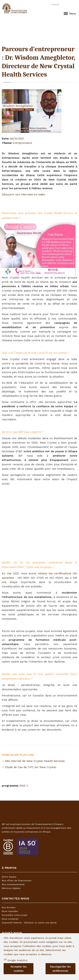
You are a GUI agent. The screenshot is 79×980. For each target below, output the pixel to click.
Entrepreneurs (22, 143)
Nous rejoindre (10, 911)
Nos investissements (13, 884)
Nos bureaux (9, 907)
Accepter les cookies (19, 969)
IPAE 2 (24, 786)
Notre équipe (9, 877)
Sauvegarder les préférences (60, 969)
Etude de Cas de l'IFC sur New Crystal (31, 767)
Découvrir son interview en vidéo (23, 194)
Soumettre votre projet (15, 915)
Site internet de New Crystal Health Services (35, 761)
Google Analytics (17, 960)
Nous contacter (10, 919)
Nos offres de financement (17, 881)
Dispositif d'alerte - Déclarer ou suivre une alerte (29, 923)
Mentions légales (11, 888)
